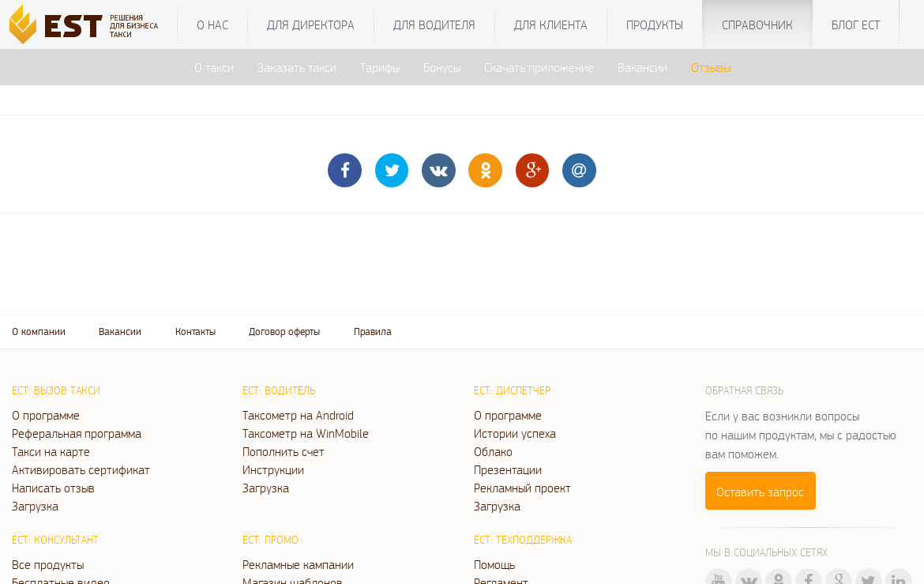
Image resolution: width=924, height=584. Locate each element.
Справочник (757, 24)
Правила (373, 332)
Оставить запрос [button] (760, 492)
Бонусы (442, 67)
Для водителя (434, 24)
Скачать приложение (539, 67)
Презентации (508, 469)
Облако (493, 451)
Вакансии (642, 67)
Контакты (195, 332)
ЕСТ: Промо (270, 540)
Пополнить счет (284, 451)
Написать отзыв (53, 488)
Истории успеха (515, 433)
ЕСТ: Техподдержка (523, 540)
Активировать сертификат (81, 469)
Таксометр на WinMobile (306, 433)
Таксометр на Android (298, 415)
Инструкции (273, 469)
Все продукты (48, 564)
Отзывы (711, 67)
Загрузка (35, 506)
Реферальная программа (77, 433)
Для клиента (551, 24)
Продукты (655, 24)
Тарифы (380, 67)
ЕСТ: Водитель (279, 390)
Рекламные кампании (298, 564)
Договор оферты (284, 332)
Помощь (494, 564)
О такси (214, 67)
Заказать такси (297, 67)
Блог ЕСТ (856, 24)
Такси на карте (51, 451)
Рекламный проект (522, 488)
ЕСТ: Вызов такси (56, 390)
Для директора (311, 24)
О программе (46, 415)
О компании (39, 332)
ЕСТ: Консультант (55, 540)
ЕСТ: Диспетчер (512, 390)
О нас (212, 24)
